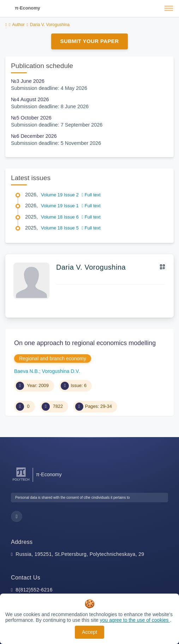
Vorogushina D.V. (61, 371)
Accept (89, 632)
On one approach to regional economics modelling (85, 343)
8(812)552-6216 (34, 590)
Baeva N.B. (27, 371)
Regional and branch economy (53, 358)
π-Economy (28, 8)
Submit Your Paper (90, 41)
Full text (91, 195)
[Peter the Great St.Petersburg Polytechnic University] (21, 481)
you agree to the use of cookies (135, 620)
